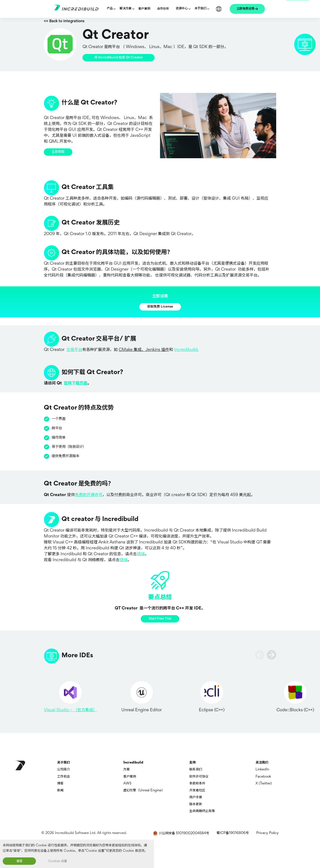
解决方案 (126, 9)
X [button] (152, 842)
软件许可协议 (199, 777)
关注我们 (262, 763)
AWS (127, 784)
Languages (219, 9)
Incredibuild (133, 763)
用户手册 (196, 797)
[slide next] (272, 655)
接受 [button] (19, 861)
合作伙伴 (163, 9)
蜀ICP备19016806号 (233, 833)
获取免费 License (160, 307)
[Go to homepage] (79, 9)
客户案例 (144, 9)
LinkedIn (262, 770)
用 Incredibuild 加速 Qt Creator (119, 58)
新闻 (60, 790)
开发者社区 (197, 790)
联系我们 (196, 770)
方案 (127, 770)
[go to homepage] (20, 765)
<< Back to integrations (64, 21)
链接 (141, 554)
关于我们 (200, 9)
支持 (192, 763)
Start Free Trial (160, 619)
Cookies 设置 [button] (58, 861)
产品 (110, 9)
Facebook (263, 777)
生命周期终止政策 (202, 811)
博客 (60, 784)
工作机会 (64, 777)
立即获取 (58, 152)
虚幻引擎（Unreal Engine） (144, 790)
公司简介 (64, 770)
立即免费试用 (245, 9)
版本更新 (196, 804)
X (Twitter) (264, 784)
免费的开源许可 (89, 495)
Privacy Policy (267, 833)
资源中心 (182, 9)
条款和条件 (197, 784)
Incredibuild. (186, 350)
